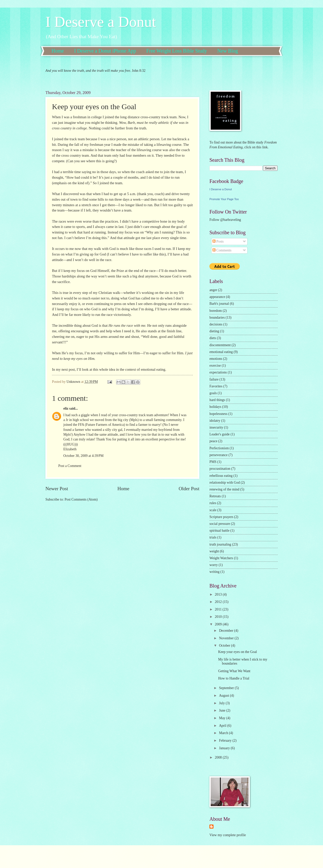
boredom (216, 311)
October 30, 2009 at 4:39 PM (83, 456)
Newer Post (57, 489)
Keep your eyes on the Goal (237, 652)
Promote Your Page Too (224, 199)
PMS (213, 462)
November (227, 638)
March (224, 733)
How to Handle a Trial (234, 678)
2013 (219, 594)
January (225, 748)
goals (213, 393)
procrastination (220, 469)
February (226, 741)
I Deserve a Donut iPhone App (105, 51)
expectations (218, 372)
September (227, 688)
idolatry (215, 421)
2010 (219, 617)
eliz (66, 408)
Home (58, 51)
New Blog (228, 51)
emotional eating (221, 352)
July (222, 703)
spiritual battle (219, 531)
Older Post (189, 489)
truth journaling (220, 544)
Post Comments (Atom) (81, 499)
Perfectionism (219, 448)
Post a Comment (70, 466)
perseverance (219, 455)
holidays (215, 407)
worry (214, 565)
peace (213, 441)
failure (214, 379)
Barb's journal (219, 304)
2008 (219, 757)
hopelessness (218, 414)
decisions (216, 324)
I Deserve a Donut (101, 22)
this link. (262, 147)
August (224, 696)
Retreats (215, 496)
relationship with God (225, 483)
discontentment (220, 345)
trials (213, 537)
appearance (217, 297)
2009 (219, 624)
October (225, 646)
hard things (217, 400)
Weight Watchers (221, 558)
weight (214, 551)
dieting (214, 331)
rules (213, 503)
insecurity (216, 427)
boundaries (217, 318)
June (223, 710)
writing (214, 572)
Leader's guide (220, 434)
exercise (215, 366)
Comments (222, 250)
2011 (219, 609)
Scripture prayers (221, 517)
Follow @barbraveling (225, 220)
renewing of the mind (224, 489)
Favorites (216, 386)
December (227, 631)
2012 (219, 602)
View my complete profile (228, 835)
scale (213, 510)
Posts (218, 241)
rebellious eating (221, 476)
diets (213, 338)
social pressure (220, 524)
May (223, 718)
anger (213, 290)
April (223, 726)
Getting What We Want (234, 671)
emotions (216, 359)
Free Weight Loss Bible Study (177, 51)
